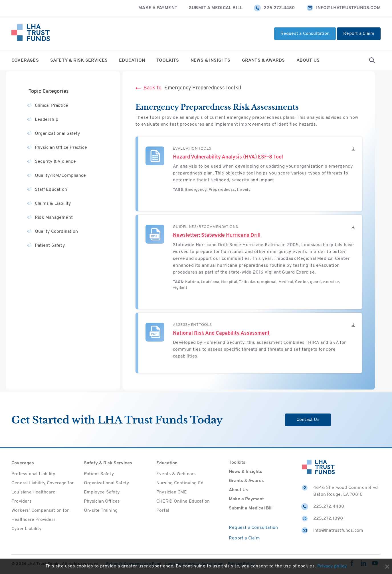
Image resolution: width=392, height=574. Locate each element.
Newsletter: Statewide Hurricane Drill (217, 235)
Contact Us (308, 420)
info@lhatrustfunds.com (343, 8)
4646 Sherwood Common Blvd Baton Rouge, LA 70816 (340, 491)
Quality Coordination (56, 232)
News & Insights (211, 61)
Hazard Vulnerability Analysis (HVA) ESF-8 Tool (228, 157)
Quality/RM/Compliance (60, 176)
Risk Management (54, 218)
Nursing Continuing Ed (180, 483)
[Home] (31, 34)
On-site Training (101, 511)
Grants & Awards (263, 61)
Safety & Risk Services (79, 61)
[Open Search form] (372, 61)
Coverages (25, 61)
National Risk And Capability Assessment (221, 333)
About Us (308, 61)
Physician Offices (102, 501)
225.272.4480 (274, 8)
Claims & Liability (53, 204)
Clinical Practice (51, 106)
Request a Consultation (305, 34)
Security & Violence (55, 162)
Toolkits (168, 61)
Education (132, 61)
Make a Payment (158, 8)
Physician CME (172, 492)
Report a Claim (359, 34)
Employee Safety (102, 492)
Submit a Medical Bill (216, 8)
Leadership (47, 120)
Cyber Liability (26, 529)
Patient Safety (50, 246)
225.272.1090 (322, 519)
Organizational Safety (57, 134)
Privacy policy (332, 566)
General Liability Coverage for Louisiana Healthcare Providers (43, 492)
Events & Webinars (176, 474)
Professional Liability (33, 474)
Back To (148, 88)
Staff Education (51, 190)
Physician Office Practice (61, 148)
